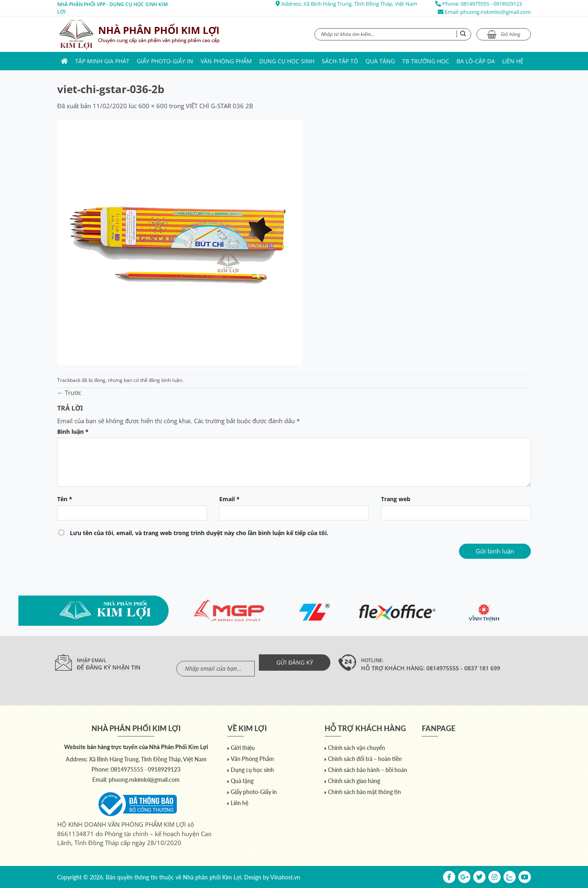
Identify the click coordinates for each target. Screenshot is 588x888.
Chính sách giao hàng (354, 781)
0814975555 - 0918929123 (491, 4)
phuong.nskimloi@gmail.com (496, 12)
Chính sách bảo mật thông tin (364, 792)
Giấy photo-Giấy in (165, 61)
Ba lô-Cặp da (476, 61)
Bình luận (73, 432)
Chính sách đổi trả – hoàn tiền (365, 759)
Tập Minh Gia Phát (102, 61)
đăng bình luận (165, 380)
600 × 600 (153, 106)
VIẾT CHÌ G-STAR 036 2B (219, 106)
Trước (69, 393)
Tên (65, 499)
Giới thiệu (243, 748)
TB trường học (426, 61)
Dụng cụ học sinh (287, 61)
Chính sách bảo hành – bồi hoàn (367, 770)
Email (229, 499)
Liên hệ (513, 61)
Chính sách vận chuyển (356, 748)
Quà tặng (380, 61)
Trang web (396, 499)
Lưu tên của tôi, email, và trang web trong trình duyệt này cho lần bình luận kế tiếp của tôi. (199, 533)
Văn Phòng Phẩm (226, 61)
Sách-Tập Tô (340, 61)
